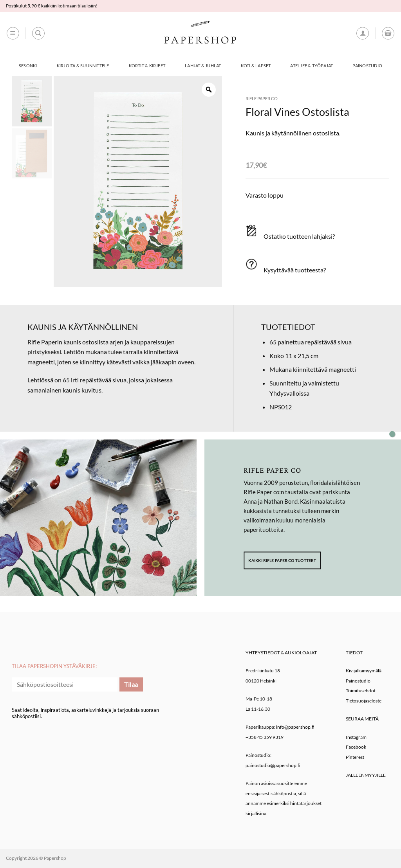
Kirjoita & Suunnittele (83, 66)
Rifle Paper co (262, 98)
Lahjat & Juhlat (203, 66)
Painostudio (367, 66)
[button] (13, 33)
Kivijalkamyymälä (364, 671)
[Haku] (38, 33)
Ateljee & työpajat (312, 66)
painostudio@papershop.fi (273, 765)
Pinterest (355, 757)
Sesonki (28, 66)
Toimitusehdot (361, 691)
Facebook (356, 747)
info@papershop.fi (295, 727)
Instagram (356, 737)
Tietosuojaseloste (364, 701)
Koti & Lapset (256, 66)
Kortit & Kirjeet (147, 66)
